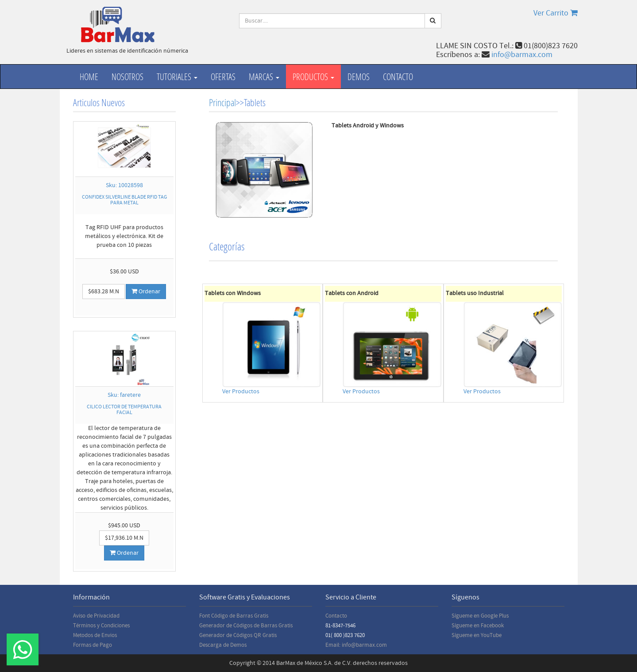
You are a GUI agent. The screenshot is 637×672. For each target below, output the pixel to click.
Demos (359, 77)
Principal (222, 102)
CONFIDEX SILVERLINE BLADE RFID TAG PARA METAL (124, 200)
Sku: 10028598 (124, 185)
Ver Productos (241, 392)
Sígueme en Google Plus (480, 616)
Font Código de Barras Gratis (234, 616)
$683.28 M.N (104, 292)
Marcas (264, 77)
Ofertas (223, 77)
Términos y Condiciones (101, 626)
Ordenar (146, 292)
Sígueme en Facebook (478, 626)
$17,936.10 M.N (124, 538)
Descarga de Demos (223, 645)
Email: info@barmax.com (356, 645)
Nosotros (127, 77)
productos (313, 77)
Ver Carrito (556, 13)
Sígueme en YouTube (477, 635)
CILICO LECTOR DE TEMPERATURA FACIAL (124, 410)
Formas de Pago (93, 645)
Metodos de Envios (95, 635)
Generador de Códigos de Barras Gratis (246, 626)
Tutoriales (177, 77)
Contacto (398, 77)
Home (89, 77)
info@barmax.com (522, 55)
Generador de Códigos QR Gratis (238, 635)
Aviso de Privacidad (96, 616)
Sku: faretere (124, 395)
